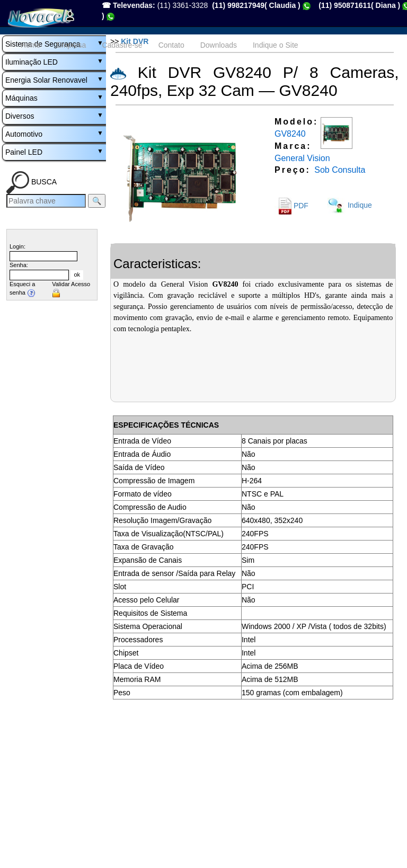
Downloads (219, 45)
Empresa (71, 45)
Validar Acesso (71, 284)
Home (30, 45)
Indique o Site (276, 45)
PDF (291, 206)
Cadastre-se (122, 45)
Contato (171, 45)
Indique (350, 205)
